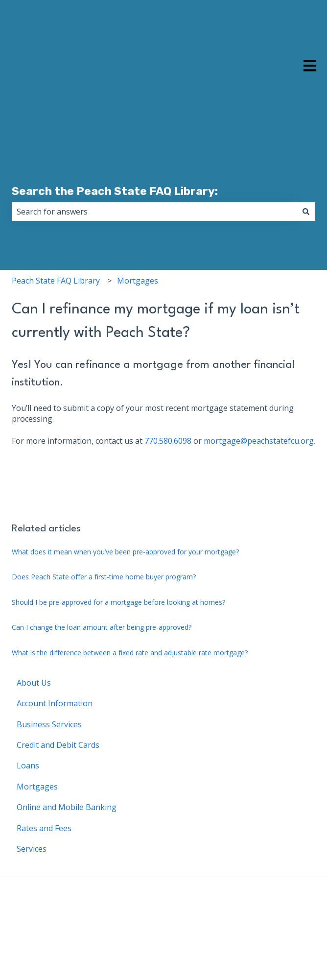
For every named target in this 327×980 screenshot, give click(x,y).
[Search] (306, 176)
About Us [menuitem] (34, 647)
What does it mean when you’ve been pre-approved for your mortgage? (125, 516)
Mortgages (138, 245)
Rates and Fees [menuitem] (44, 793)
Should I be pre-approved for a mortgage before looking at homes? (118, 567)
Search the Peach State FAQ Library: (115, 156)
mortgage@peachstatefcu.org (259, 406)
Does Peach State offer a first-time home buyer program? (104, 541)
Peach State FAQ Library (56, 245)
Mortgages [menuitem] (37, 751)
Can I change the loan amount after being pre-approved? (102, 592)
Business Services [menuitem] (49, 689)
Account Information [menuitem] (55, 668)
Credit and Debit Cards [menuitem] (58, 710)
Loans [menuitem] (28, 730)
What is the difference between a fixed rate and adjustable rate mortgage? (130, 617)
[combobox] (154, 176)
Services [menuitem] (32, 813)
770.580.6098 (168, 406)
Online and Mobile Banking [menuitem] (67, 772)
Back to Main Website (275, 918)
